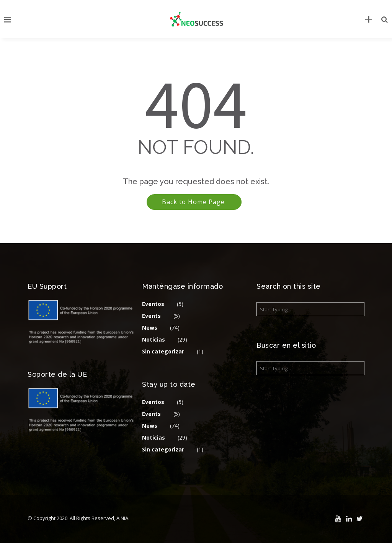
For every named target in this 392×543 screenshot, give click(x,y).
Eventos (153, 304)
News (150, 328)
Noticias (154, 339)
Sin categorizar (163, 351)
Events (151, 316)
